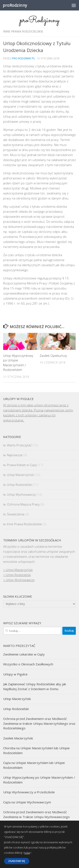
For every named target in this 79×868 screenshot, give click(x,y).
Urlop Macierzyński (20, 475)
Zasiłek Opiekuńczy (53, 356)
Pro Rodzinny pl (23, 58)
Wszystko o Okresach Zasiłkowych (28, 664)
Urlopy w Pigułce (15, 674)
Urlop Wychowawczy (21, 494)
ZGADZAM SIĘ (17, 861)
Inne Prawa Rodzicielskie (23, 31)
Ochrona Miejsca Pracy (23, 504)
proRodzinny (15, 5)
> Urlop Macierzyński (18, 570)
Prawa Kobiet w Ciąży (22, 465)
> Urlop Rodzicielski (17, 575)
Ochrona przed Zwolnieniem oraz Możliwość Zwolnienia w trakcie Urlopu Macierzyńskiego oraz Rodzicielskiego (39, 723)
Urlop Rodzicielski (19, 485)
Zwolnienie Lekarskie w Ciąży (24, 654)
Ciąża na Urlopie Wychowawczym (27, 802)
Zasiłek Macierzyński (18, 738)
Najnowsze (15, 455)
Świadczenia (16, 514)
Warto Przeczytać (19, 445)
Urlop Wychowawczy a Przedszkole (29, 792)
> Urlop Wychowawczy (19, 580)
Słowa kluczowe (18, 596)
